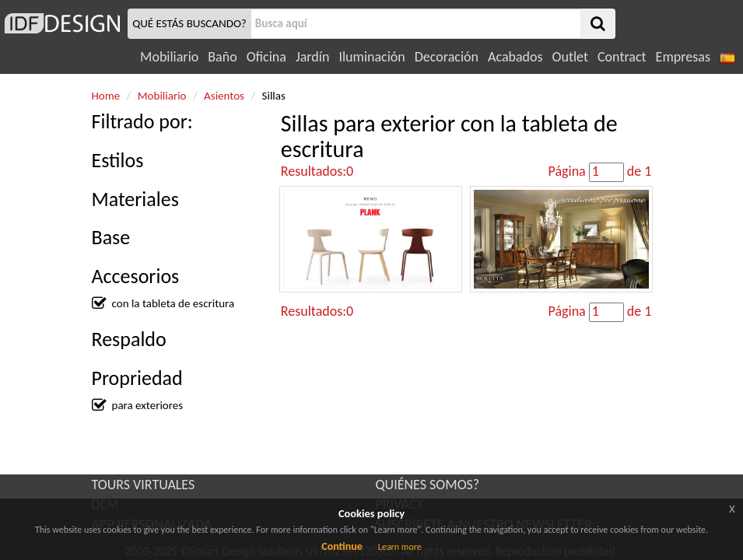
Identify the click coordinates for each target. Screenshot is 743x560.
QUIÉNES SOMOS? (428, 485)
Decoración (447, 57)
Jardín (312, 57)
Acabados (515, 57)
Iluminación (371, 57)
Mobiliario (169, 57)
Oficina (266, 57)
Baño (222, 57)
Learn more (400, 547)
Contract (622, 57)
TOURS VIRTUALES (144, 485)
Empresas (683, 57)
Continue (342, 546)
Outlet (570, 57)
